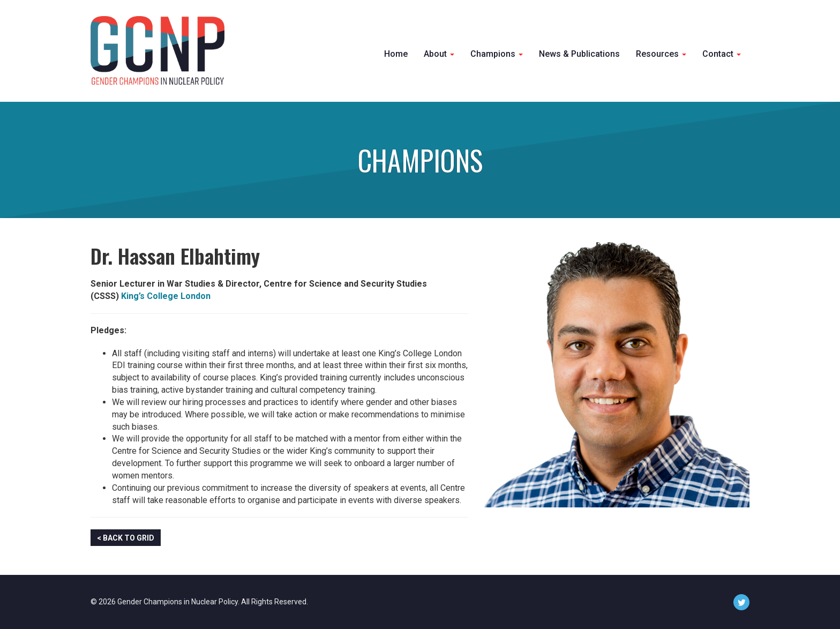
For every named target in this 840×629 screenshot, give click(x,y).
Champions (497, 54)
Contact (722, 54)
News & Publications (579, 54)
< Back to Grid (126, 538)
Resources (661, 54)
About (439, 54)
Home (396, 54)
